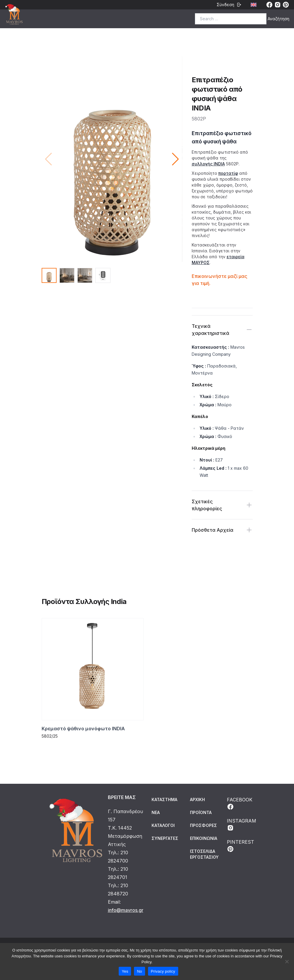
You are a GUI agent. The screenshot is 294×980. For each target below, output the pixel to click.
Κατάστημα (164, 799)
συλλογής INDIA (208, 164)
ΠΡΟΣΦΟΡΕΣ (203, 825)
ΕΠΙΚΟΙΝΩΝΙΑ (204, 838)
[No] (287, 961)
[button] (175, 159)
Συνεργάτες (165, 838)
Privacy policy (163, 971)
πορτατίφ (228, 173)
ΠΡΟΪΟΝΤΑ (201, 812)
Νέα (156, 812)
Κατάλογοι (163, 825)
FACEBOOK (240, 803)
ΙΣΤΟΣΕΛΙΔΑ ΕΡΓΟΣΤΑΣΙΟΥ (204, 854)
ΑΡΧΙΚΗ (197, 799)
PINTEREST (241, 846)
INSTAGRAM (242, 825)
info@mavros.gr (126, 910)
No (139, 971)
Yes (125, 971)
